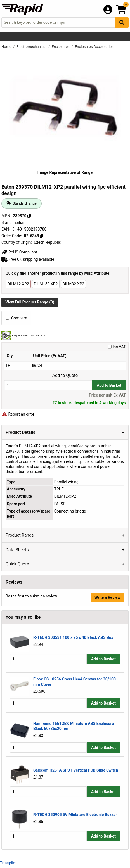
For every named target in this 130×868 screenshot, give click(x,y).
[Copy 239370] (29, 216)
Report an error (18, 414)
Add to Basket (109, 385)
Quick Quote (17, 564)
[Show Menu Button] (6, 37)
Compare (16, 318)
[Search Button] (122, 22)
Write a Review (107, 597)
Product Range (20, 535)
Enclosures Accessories (94, 47)
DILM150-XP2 (46, 284)
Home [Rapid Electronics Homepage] (7, 47)
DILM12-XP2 (18, 284)
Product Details (20, 432)
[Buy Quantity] (48, 385)
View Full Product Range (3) (30, 302)
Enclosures (61, 47)
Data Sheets (17, 550)
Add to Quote (65, 376)
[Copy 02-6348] (42, 236)
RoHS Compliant (19, 252)
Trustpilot (8, 863)
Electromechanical (32, 47)
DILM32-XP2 (74, 284)
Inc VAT (117, 347)
